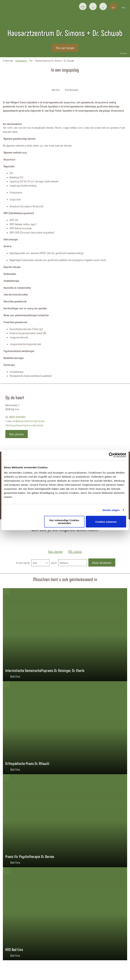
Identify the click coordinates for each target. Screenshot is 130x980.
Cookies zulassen (106, 522)
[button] (93, 6)
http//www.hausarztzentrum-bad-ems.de (24, 425)
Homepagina (21, 61)
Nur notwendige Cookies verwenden (64, 522)
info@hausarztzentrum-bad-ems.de (28, 421)
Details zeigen (111, 510)
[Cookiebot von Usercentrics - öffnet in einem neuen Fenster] (111, 455)
